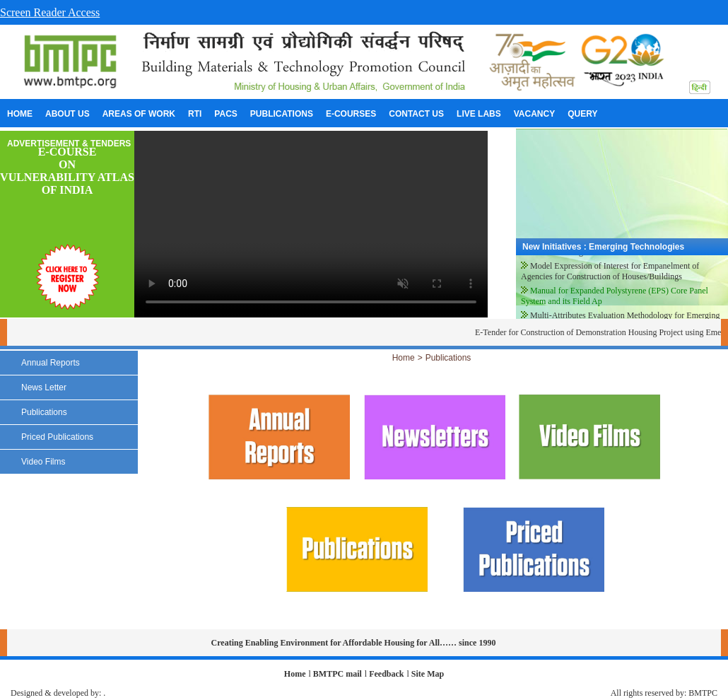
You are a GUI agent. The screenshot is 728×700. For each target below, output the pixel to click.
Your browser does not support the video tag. (311, 224)
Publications (448, 358)
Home (404, 358)
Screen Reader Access (50, 12)
